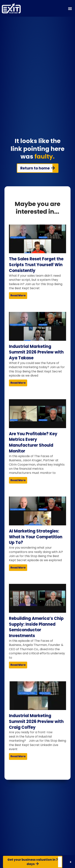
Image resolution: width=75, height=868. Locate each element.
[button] (70, 8)
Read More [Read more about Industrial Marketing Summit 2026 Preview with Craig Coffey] (18, 756)
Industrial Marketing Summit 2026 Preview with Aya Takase (36, 352)
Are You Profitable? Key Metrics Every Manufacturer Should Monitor (33, 442)
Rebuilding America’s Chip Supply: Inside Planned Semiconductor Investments (36, 627)
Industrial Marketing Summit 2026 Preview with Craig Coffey (36, 722)
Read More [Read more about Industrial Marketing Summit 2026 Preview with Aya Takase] (18, 383)
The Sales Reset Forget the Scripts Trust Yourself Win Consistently (36, 265)
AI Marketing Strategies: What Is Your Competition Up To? (36, 537)
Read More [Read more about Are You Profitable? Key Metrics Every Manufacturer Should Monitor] (18, 480)
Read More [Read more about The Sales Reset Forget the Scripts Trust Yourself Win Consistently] (18, 295)
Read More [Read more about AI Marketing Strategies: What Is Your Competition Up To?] (18, 568)
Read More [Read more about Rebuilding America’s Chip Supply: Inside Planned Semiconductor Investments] (18, 665)
